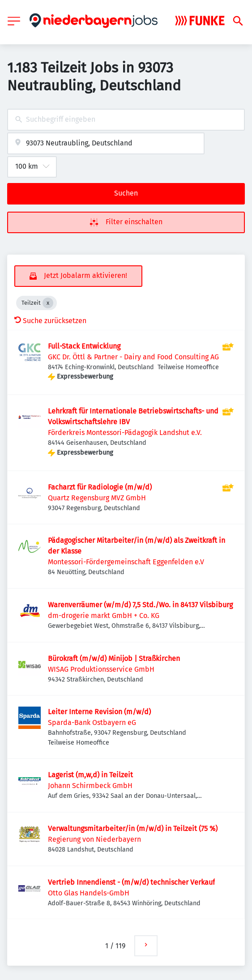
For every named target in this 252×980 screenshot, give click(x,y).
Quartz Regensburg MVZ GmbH (97, 498)
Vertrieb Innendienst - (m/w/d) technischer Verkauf (131, 882)
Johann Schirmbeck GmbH (90, 786)
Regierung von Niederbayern (94, 839)
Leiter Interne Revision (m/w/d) (99, 712)
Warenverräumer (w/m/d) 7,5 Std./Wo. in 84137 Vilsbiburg (140, 605)
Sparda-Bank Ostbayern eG (92, 722)
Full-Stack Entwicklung (84, 346)
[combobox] (126, 120)
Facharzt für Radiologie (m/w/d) (100, 487)
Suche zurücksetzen (50, 321)
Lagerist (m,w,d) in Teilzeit (90, 775)
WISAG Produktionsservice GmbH (101, 669)
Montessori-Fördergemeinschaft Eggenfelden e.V (126, 562)
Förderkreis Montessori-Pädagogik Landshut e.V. (125, 432)
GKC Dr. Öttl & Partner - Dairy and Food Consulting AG (133, 357)
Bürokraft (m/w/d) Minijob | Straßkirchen (114, 658)
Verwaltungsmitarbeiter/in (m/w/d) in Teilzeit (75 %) (133, 829)
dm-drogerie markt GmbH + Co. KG (104, 616)
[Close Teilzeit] (48, 303)
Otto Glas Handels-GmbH (89, 893)
